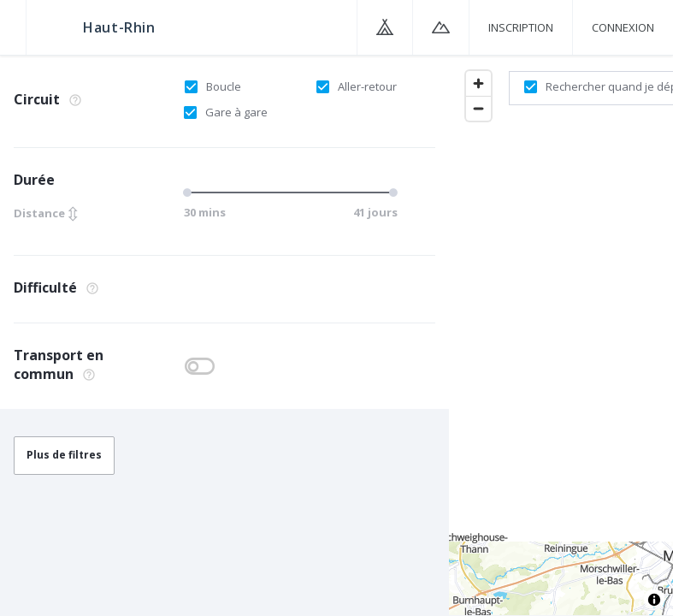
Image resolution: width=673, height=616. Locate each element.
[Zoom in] (478, 83)
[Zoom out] (478, 108)
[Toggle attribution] (654, 600)
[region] (561, 335)
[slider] (190, 192)
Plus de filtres (64, 455)
